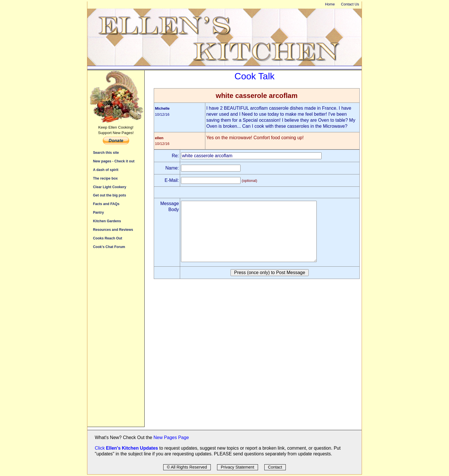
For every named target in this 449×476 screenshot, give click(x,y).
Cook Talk (255, 76)
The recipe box (105, 178)
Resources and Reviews (113, 230)
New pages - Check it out (114, 161)
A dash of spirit (106, 170)
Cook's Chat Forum (109, 247)
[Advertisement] (116, 341)
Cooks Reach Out (108, 238)
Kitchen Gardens (107, 221)
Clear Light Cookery (110, 187)
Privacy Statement (238, 467)
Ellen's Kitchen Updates (132, 448)
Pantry (99, 212)
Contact (275, 467)
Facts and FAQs (106, 204)
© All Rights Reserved (187, 467)
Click (100, 448)
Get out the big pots (110, 195)
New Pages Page (171, 437)
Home (330, 4)
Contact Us (350, 4)
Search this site (106, 153)
